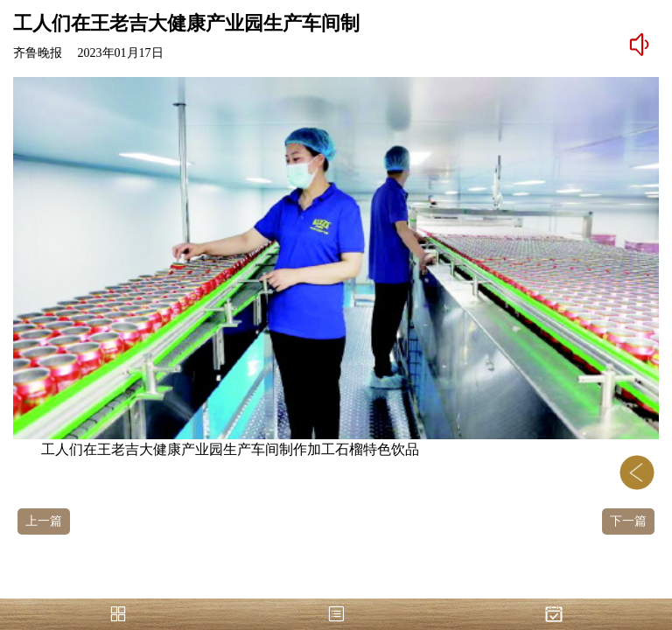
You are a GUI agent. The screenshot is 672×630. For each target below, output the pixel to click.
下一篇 (628, 521)
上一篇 (44, 521)
